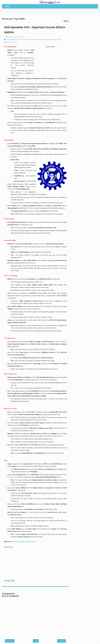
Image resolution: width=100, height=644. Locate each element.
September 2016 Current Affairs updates (50, 40)
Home (36, 641)
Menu (7, 6)
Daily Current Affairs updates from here (24, 542)
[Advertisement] (25, 14)
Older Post (61, 641)
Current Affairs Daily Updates (15, 40)
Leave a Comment (11, 42)
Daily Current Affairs (31, 40)
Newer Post (10, 641)
